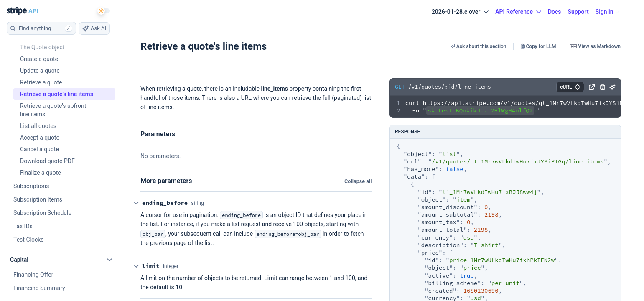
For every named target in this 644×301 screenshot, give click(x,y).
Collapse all (358, 182)
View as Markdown (595, 47)
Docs (555, 12)
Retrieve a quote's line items (204, 47)
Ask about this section (479, 47)
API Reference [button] (518, 12)
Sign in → (608, 12)
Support (578, 12)
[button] (591, 86)
